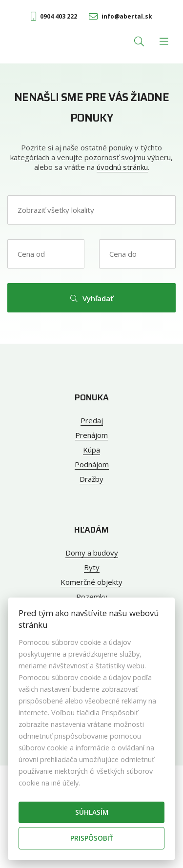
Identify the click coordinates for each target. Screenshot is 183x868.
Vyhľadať (92, 298)
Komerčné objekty (91, 582)
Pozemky (92, 597)
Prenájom (91, 435)
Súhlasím (92, 812)
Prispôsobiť (92, 838)
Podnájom (92, 464)
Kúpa (91, 450)
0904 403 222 (54, 16)
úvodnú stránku (122, 167)
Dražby (91, 479)
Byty (92, 567)
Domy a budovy (92, 553)
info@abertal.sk (121, 16)
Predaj (92, 420)
